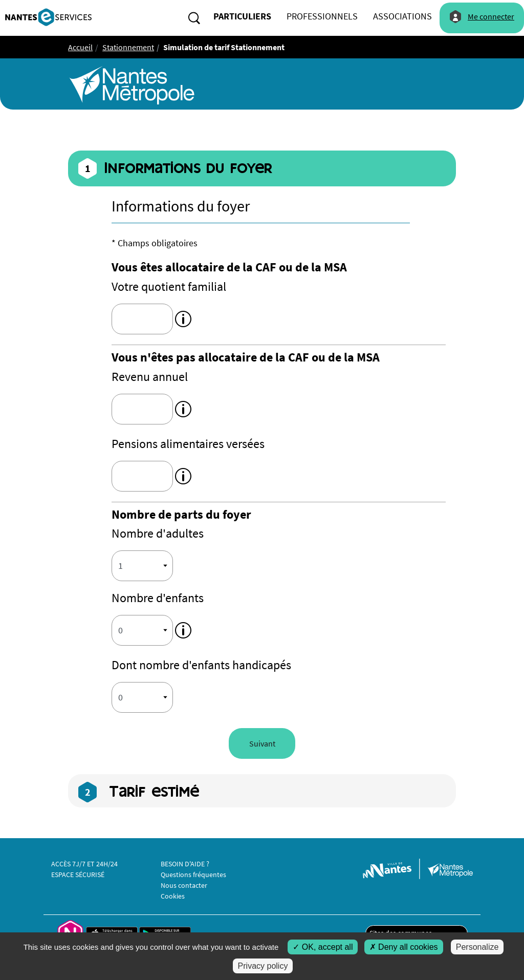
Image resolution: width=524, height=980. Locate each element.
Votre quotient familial (169, 286)
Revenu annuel (150, 377)
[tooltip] (183, 318)
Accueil (80, 47)
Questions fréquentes (193, 875)
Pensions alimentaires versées (188, 444)
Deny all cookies (404, 947)
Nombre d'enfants (158, 598)
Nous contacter (184, 885)
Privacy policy (263, 966)
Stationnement (128, 47)
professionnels (322, 16)
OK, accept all (323, 947)
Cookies (173, 896)
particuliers (242, 16)
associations (402, 16)
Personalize (477, 947)
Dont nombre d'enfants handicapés (201, 665)
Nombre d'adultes (158, 533)
